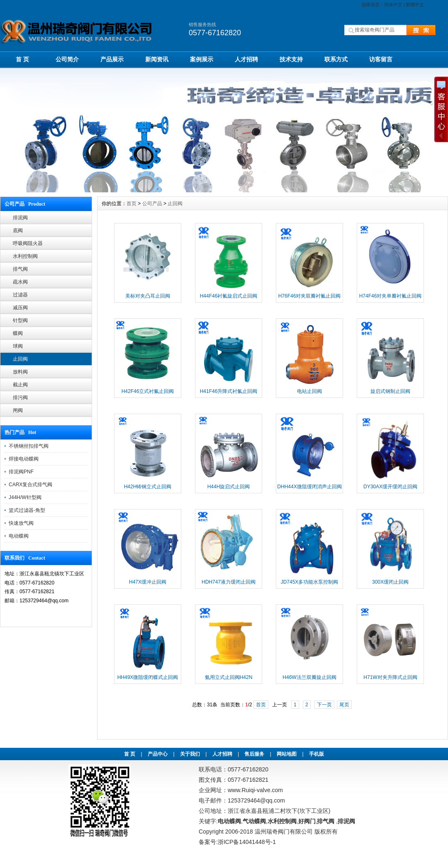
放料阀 (20, 372)
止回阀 (20, 359)
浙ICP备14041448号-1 (247, 842)
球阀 (18, 346)
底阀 (18, 230)
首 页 (22, 59)
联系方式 (336, 59)
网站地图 (287, 754)
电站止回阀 (309, 391)
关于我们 (190, 754)
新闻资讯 (157, 59)
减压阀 (20, 308)
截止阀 (20, 385)
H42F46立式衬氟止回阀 (148, 391)
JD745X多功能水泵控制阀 (310, 582)
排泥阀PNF (21, 472)
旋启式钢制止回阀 (390, 391)
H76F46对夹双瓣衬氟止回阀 (310, 296)
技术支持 (291, 59)
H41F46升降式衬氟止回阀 (229, 391)
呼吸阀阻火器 (28, 243)
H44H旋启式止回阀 (229, 487)
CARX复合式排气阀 (30, 485)
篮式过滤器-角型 (27, 510)
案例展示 (202, 59)
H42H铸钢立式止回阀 (148, 487)
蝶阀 (18, 333)
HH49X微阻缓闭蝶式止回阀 (148, 677)
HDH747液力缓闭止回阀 (229, 582)
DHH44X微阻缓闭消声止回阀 (309, 487)
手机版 (317, 754)
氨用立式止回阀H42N (229, 677)
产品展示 (112, 59)
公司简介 (67, 59)
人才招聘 (246, 59)
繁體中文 (415, 5)
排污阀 (20, 398)
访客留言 (381, 59)
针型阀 (20, 320)
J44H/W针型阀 (25, 497)
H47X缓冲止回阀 (148, 582)
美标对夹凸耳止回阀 (148, 296)
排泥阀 (20, 218)
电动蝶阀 (19, 536)
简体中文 (393, 5)
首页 (131, 204)
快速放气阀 (21, 523)
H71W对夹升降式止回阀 (390, 677)
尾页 (344, 705)
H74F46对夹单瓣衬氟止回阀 (391, 296)
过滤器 (20, 295)
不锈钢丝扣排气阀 (29, 446)
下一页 (324, 705)
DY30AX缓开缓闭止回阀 (390, 487)
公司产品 (152, 204)
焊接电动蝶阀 (24, 459)
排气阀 (20, 269)
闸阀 (18, 410)
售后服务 (254, 754)
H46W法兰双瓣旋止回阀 (309, 677)
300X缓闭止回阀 (390, 582)
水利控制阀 (25, 256)
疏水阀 (20, 282)
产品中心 (158, 754)
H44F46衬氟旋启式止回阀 (229, 296)
